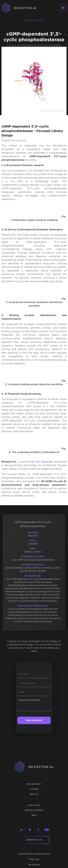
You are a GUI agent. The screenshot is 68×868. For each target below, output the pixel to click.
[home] (21, 8)
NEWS (34, 815)
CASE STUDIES (34, 805)
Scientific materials (34, 810)
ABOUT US (34, 794)
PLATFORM (34, 789)
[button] (63, 8)
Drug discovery (34, 784)
